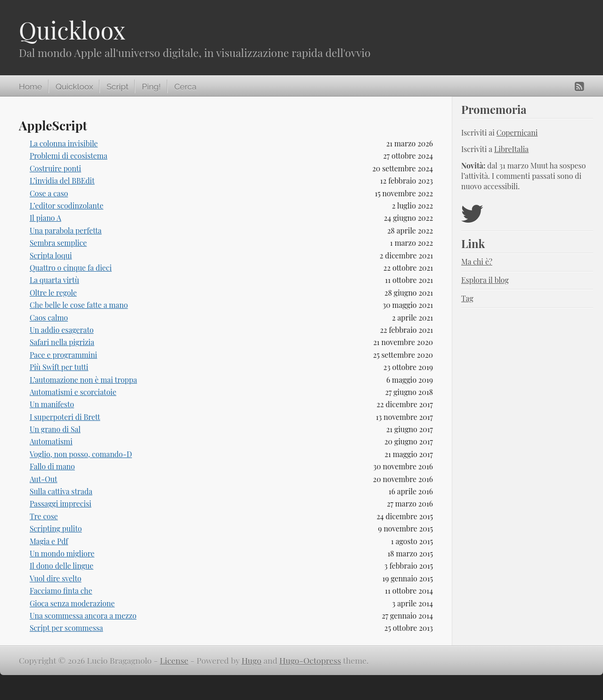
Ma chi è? (477, 261)
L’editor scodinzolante (67, 205)
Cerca (185, 87)
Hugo (252, 660)
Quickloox (72, 30)
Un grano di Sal (55, 429)
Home (30, 87)
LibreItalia (511, 149)
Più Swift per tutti (59, 367)
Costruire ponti (55, 168)
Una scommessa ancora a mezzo (83, 616)
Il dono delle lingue (61, 566)
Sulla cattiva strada (61, 491)
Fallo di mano (52, 466)
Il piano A (45, 218)
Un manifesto (52, 404)
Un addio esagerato (62, 330)
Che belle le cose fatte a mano (79, 305)
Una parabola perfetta (66, 230)
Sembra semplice (58, 243)
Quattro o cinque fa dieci (71, 268)
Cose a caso (49, 193)
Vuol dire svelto (56, 578)
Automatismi (51, 441)
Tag (467, 298)
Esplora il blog (485, 280)
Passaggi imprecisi (61, 503)
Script (117, 87)
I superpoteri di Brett (65, 417)
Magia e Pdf (49, 541)
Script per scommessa (66, 628)
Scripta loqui (51, 255)
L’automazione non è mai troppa (83, 380)
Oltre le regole (53, 293)
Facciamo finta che (61, 591)
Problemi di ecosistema (69, 156)
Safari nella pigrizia (62, 342)
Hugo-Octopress (310, 660)
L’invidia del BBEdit (62, 181)
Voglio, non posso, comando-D (81, 454)
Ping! (151, 87)
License (174, 660)
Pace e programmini (63, 355)
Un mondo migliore (62, 553)
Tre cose (44, 516)
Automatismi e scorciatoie (73, 392)
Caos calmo (49, 318)
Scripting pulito (56, 528)
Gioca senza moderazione (72, 603)
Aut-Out (44, 479)
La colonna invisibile (64, 143)
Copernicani (517, 133)
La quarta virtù (54, 280)
